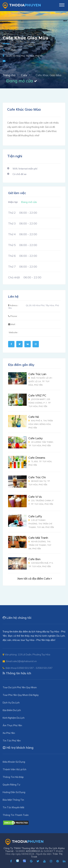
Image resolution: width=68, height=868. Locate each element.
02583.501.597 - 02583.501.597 (35, 668)
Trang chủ (9, 75)
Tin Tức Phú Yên (12, 741)
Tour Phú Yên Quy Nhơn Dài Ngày (21, 695)
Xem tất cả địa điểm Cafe (35, 578)
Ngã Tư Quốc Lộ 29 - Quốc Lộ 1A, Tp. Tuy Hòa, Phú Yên (41, 381)
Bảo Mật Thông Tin (13, 800)
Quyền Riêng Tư (11, 785)
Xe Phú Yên (9, 733)
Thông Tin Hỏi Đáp (13, 777)
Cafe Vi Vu (35, 497)
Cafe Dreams (37, 458)
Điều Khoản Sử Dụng (14, 762)
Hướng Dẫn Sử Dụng (14, 792)
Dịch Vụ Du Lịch (11, 703)
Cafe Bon (34, 559)
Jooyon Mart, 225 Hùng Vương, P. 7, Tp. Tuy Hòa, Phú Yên (40, 403)
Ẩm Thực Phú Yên (12, 725)
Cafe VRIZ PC (37, 395)
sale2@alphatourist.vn (25, 661)
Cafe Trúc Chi (37, 477)
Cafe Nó (34, 417)
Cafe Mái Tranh (38, 538)
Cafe (24, 75)
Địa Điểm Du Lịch (12, 710)
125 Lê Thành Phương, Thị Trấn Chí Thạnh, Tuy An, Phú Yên (41, 524)
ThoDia (22, 6)
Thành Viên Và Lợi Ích (14, 769)
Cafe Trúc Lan (37, 374)
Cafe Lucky (36, 438)
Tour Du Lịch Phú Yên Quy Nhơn (20, 687)
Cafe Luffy (35, 516)
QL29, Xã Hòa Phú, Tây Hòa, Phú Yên (25, 56)
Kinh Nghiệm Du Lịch (14, 718)
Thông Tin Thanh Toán (16, 815)
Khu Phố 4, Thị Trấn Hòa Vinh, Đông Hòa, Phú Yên (41, 424)
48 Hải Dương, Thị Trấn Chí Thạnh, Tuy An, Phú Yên (40, 545)
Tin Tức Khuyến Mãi (13, 807)
